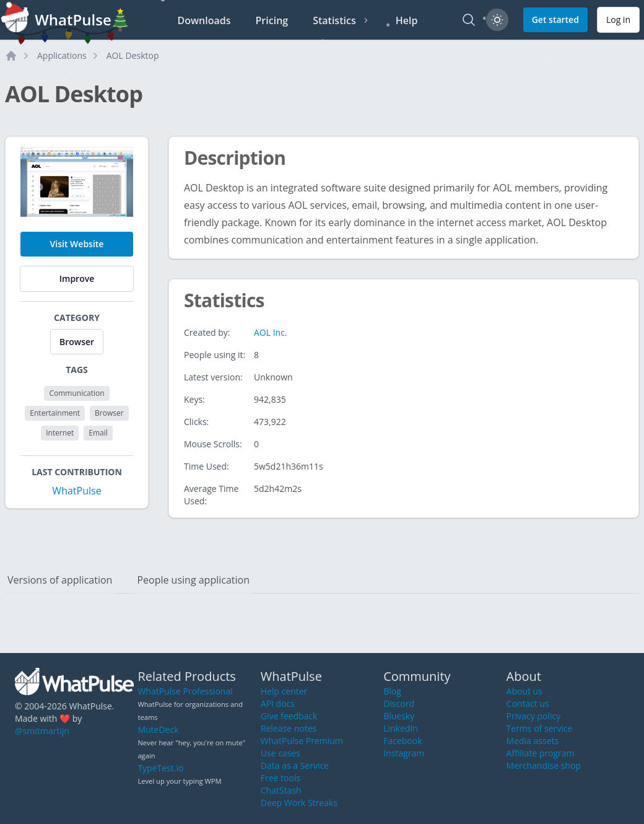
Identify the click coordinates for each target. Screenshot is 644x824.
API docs (278, 703)
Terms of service (540, 728)
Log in (618, 20)
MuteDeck (158, 730)
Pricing (272, 20)
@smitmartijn (42, 731)
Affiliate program (541, 753)
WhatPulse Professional (185, 691)
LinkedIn (401, 728)
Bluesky (399, 716)
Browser (77, 342)
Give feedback (289, 716)
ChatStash (281, 790)
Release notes (289, 728)
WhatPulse (76, 491)
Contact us (528, 703)
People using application (193, 580)
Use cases (281, 753)
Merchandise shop (544, 765)
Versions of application (60, 580)
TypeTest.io (160, 768)
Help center (284, 691)
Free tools (281, 778)
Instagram (404, 753)
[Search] (469, 20)
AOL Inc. (271, 332)
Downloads (204, 20)
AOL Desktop (133, 55)
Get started (555, 20)
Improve (77, 278)
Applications (62, 55)
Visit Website (77, 244)
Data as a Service (295, 765)
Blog (392, 691)
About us (524, 691)
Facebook (402, 741)
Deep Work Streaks (299, 803)
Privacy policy (534, 716)
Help (407, 20)
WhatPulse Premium (302, 741)
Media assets (533, 741)
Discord (399, 703)
